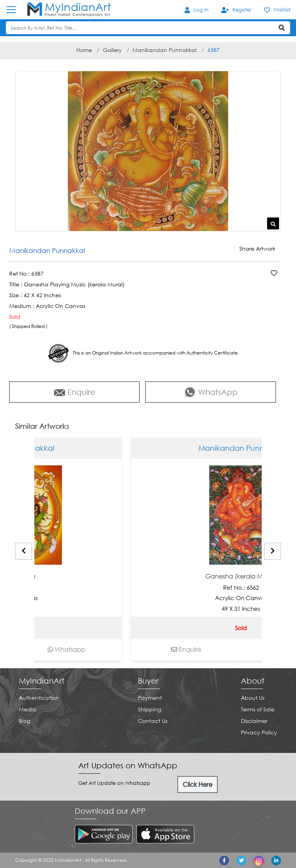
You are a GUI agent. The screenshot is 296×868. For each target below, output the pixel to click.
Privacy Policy (259, 732)
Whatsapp (93, 649)
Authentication (39, 698)
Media (28, 709)
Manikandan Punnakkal (165, 50)
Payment (150, 698)
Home (84, 50)
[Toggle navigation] (15, 10)
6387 (214, 50)
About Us (253, 698)
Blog (24, 721)
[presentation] (24, 551)
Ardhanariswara (38, 576)
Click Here (198, 784)
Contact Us (153, 721)
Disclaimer (254, 721)
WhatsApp (211, 392)
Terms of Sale (258, 709)
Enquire (75, 392)
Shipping (150, 709)
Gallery (112, 50)
